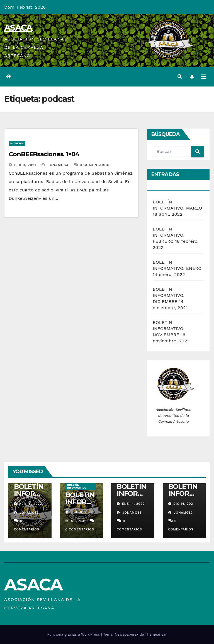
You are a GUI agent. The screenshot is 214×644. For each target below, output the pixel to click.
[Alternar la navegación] (204, 77)
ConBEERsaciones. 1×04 (44, 154)
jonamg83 (55, 165)
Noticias (17, 143)
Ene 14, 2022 (133, 504)
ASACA (18, 28)
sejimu (75, 521)
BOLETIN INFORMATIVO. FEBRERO (169, 235)
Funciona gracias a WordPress (74, 634)
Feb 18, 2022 (82, 512)
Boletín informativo (77, 486)
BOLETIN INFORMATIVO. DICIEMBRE (169, 295)
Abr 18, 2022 (31, 504)
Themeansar (156, 634)
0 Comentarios (95, 165)
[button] (180, 77)
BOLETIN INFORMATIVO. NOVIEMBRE (169, 329)
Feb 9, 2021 (25, 165)
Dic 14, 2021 (184, 504)
